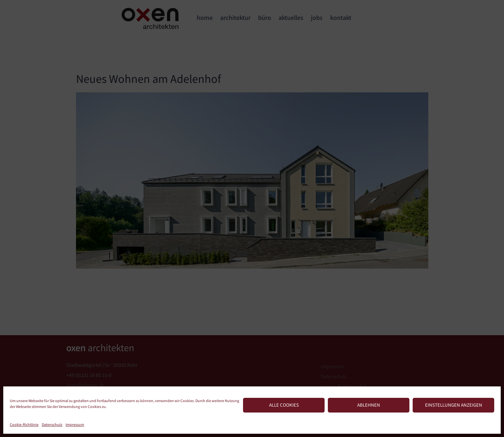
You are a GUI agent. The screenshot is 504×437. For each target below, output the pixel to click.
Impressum (75, 424)
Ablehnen (369, 405)
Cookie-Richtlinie (24, 424)
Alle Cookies (284, 405)
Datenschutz (52, 424)
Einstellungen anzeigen (454, 405)
